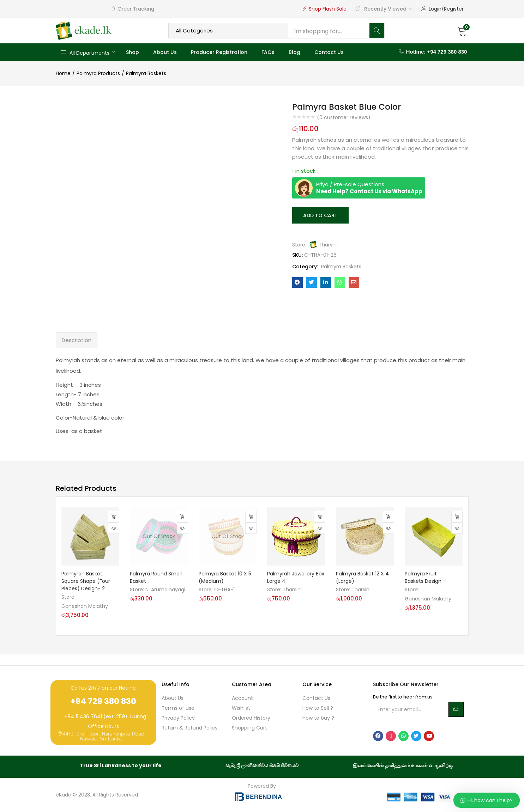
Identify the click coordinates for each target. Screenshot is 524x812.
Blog (294, 52)
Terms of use (178, 708)
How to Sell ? (318, 708)
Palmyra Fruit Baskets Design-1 (425, 577)
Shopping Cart (249, 728)
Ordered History (251, 718)
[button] (462, 31)
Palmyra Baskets (146, 73)
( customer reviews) (344, 117)
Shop (132, 52)
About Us (165, 52)
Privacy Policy (178, 718)
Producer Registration (219, 52)
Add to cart (320, 215)
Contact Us (329, 52)
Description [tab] (77, 340)
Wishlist (241, 708)
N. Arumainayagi (165, 590)
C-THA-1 (224, 590)
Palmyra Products (98, 73)
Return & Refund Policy (190, 728)
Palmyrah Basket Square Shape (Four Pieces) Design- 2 (86, 581)
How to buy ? (318, 718)
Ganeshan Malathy (85, 606)
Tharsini (328, 244)
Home (63, 73)
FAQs (268, 52)
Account (242, 698)
